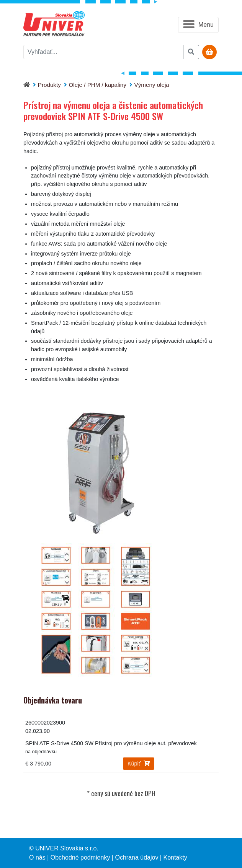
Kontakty (175, 857)
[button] (198, 25)
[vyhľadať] (103, 52)
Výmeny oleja (152, 85)
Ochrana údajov (137, 857)
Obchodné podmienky (80, 857)
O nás (37, 857)
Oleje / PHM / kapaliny (98, 85)
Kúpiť (139, 764)
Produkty (49, 85)
